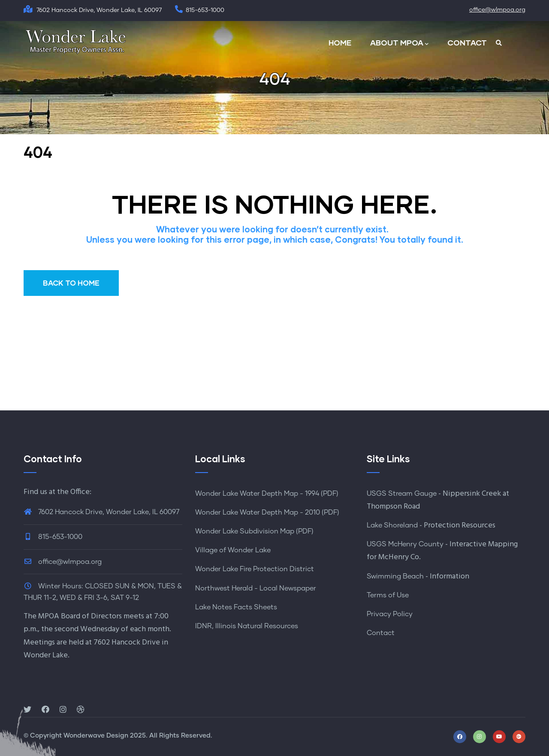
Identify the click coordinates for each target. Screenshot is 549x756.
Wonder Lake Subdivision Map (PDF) (254, 531)
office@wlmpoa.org (497, 10)
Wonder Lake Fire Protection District (255, 569)
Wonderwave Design (96, 736)
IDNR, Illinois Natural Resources (247, 626)
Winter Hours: (61, 586)
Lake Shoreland (392, 525)
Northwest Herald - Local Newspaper (256, 588)
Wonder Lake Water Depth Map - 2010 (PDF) (267, 512)
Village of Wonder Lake (233, 550)
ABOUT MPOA (399, 43)
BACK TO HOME (71, 283)
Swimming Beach (395, 576)
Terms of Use (388, 595)
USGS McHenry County (405, 544)
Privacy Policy (390, 614)
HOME (340, 42)
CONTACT (467, 42)
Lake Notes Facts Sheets (236, 607)
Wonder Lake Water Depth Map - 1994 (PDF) (267, 494)
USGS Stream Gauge (402, 494)
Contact (381, 633)
